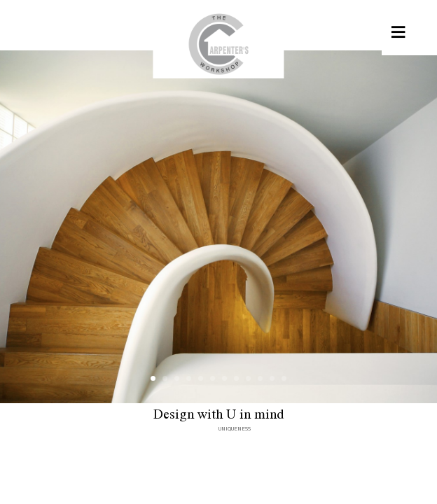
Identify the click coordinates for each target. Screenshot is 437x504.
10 (260, 378)
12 (284, 378)
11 (272, 378)
